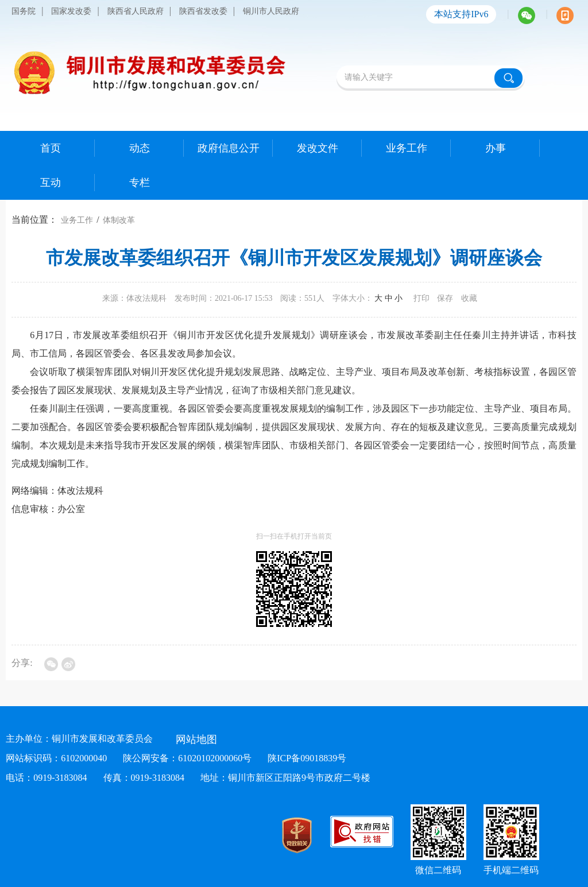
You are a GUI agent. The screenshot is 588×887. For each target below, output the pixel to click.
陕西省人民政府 (136, 11)
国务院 (24, 11)
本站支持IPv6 (461, 14)
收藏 (469, 298)
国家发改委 (71, 11)
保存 (445, 298)
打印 (421, 298)
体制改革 (119, 220)
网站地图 (196, 739)
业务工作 (77, 220)
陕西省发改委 (203, 11)
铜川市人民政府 (271, 11)
